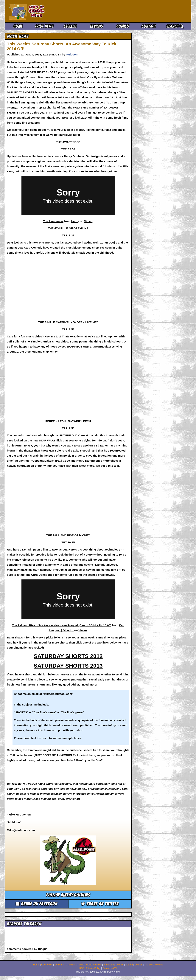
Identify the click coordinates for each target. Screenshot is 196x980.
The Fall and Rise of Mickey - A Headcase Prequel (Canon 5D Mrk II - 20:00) (62, 625)
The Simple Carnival (38, 341)
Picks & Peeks (77, 965)
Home (18, 26)
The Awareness (53, 221)
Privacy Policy (93, 968)
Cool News (44, 26)
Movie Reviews (94, 965)
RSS (82, 968)
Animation (109, 965)
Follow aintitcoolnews (68, 895)
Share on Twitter (100, 904)
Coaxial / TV (61, 965)
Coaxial (70, 26)
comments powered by (27, 949)
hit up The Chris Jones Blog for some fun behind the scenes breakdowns (66, 575)
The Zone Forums (154, 965)
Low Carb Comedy (30, 248)
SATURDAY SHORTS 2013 (68, 666)
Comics (123, 26)
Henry (75, 221)
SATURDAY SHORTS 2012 (68, 656)
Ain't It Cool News (36, 11)
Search (175, 26)
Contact (149, 26)
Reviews (97, 26)
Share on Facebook (37, 904)
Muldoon (72, 54)
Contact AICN (110, 968)
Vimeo (88, 221)
